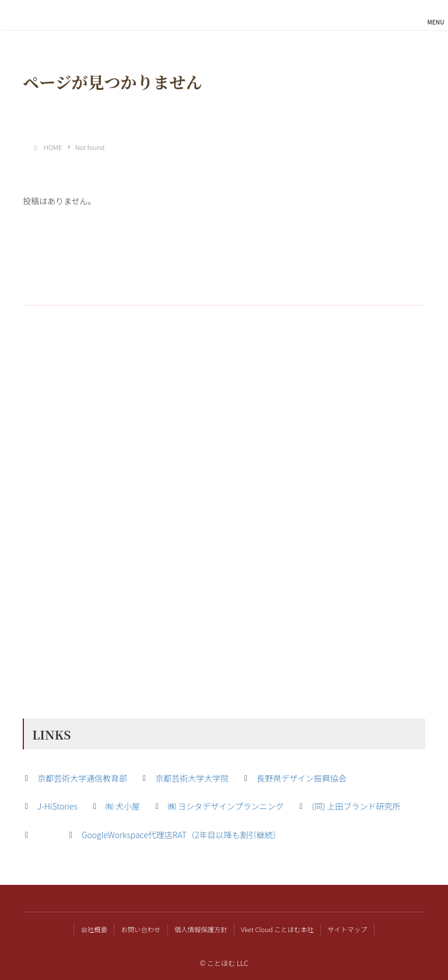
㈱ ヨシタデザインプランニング (226, 806)
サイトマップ (347, 929)
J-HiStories (57, 806)
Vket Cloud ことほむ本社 (277, 929)
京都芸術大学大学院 (192, 778)
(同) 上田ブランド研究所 (356, 806)
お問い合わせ (141, 929)
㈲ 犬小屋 (123, 806)
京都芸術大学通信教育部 (82, 778)
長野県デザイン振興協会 (302, 778)
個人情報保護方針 (201, 929)
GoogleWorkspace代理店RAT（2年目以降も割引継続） (181, 835)
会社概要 (94, 929)
